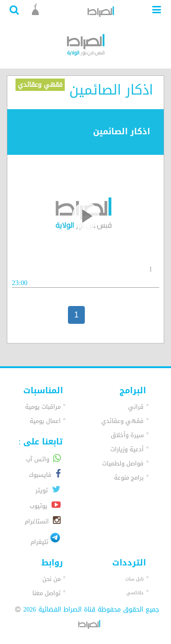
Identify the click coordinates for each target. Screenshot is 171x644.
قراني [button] (136, 407)
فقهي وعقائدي (40, 85)
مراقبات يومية (43, 407)
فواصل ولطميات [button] (123, 463)
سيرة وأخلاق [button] (127, 435)
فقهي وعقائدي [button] (122, 421)
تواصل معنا (47, 593)
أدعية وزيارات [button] (127, 449)
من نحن (52, 579)
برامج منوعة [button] (129, 478)
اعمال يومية (45, 421)
